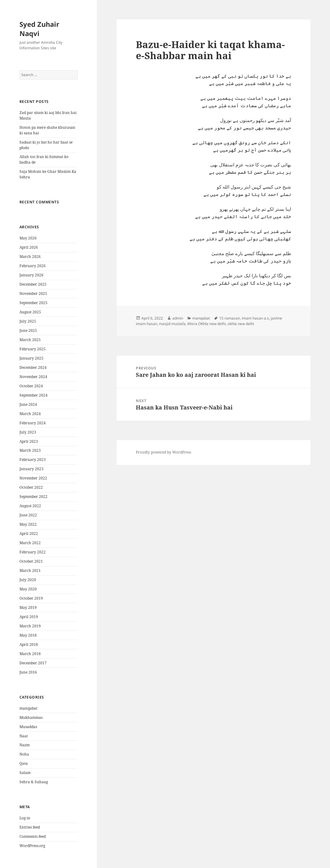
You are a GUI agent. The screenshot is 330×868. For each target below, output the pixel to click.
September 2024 (33, 395)
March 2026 (30, 257)
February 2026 (33, 266)
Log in (25, 818)
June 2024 (28, 404)
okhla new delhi (241, 324)
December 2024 (33, 367)
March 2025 (30, 340)
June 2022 (28, 515)
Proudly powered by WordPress (163, 452)
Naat (24, 736)
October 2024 (31, 386)
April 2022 (29, 534)
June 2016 (28, 672)
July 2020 (28, 580)
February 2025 (33, 349)
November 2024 (33, 377)
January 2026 (31, 275)
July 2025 (28, 321)
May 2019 (28, 607)
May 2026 (28, 238)
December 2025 (33, 284)
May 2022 (28, 524)
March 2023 (30, 450)
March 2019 (30, 626)
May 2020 (28, 589)
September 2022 (33, 497)
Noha (24, 754)
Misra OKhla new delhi (207, 324)
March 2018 (30, 654)
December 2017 (33, 663)
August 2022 (30, 506)
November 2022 (33, 478)
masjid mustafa (172, 324)
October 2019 (31, 598)
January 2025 (31, 358)
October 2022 (31, 487)
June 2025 (28, 330)
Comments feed (33, 836)
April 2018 (29, 644)
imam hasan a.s (255, 318)
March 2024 (30, 414)
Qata (24, 763)
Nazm (25, 745)
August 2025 (30, 312)
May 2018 (28, 635)
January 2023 (31, 469)
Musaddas (28, 727)
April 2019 (29, 617)
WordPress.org (32, 846)
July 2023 (28, 432)
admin (178, 318)
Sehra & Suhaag (34, 782)
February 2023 (33, 460)
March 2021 (30, 571)
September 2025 (33, 303)
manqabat (28, 708)
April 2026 (29, 247)
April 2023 (29, 441)
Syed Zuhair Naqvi (39, 29)
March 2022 (30, 543)
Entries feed (30, 827)
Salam (25, 773)
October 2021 (31, 561)
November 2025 (33, 293)
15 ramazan (230, 318)
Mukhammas (31, 717)
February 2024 (33, 423)
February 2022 (33, 552)
